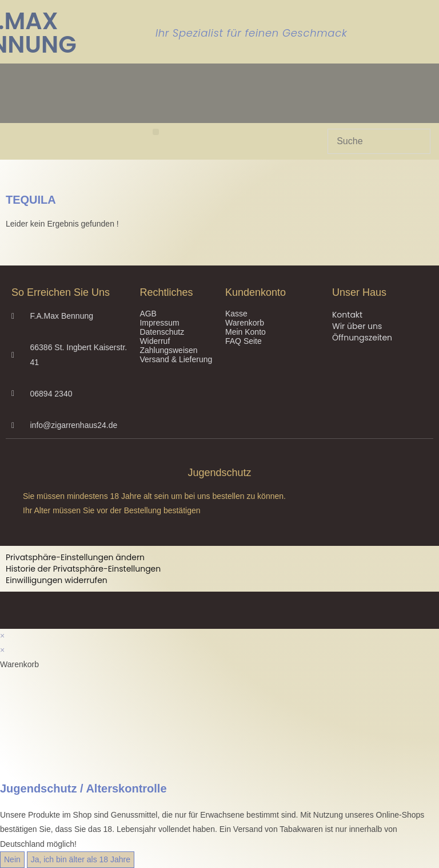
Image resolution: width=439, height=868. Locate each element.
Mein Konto (246, 332)
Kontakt (347, 315)
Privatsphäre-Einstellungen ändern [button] (75, 557)
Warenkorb (245, 323)
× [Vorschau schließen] (2, 636)
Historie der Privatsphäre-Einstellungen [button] (83, 569)
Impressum (159, 323)
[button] (156, 132)
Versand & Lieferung (176, 359)
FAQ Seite (244, 341)
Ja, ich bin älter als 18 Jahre (81, 859)
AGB (148, 314)
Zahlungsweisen (168, 350)
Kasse (236, 314)
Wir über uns (357, 326)
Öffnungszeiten (362, 338)
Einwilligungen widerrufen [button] (57, 580)
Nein (12, 859)
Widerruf (155, 341)
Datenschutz (162, 332)
